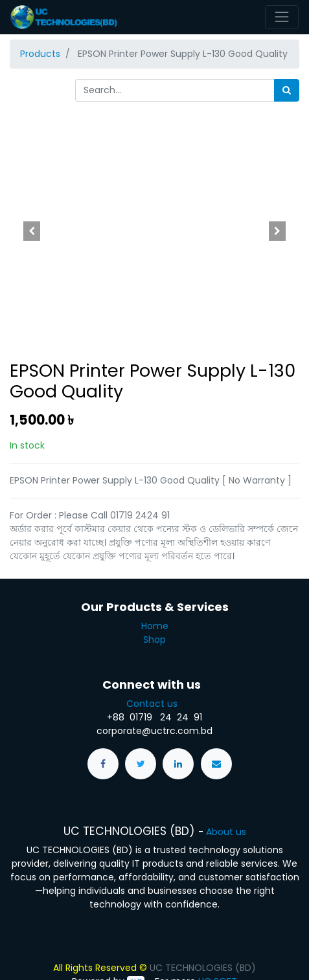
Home (155, 602)
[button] (31, 231)
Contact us (154, 680)
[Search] (287, 90)
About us (226, 808)
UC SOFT (218, 957)
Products (40, 54)
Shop (154, 616)
